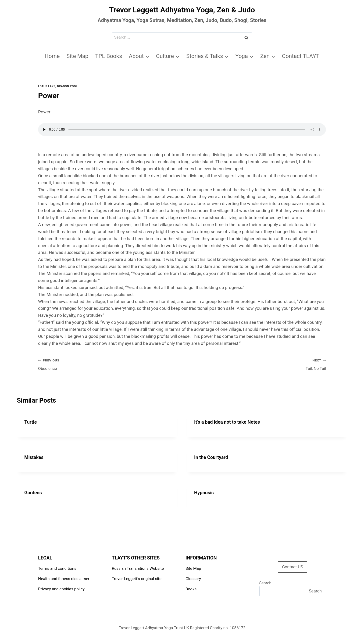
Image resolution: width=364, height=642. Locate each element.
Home (52, 56)
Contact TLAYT (301, 56)
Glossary (193, 579)
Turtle (31, 422)
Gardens (33, 493)
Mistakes (34, 457)
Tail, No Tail (256, 364)
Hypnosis (204, 493)
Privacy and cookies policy (61, 589)
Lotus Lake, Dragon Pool (58, 86)
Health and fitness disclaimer (64, 579)
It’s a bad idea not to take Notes (227, 422)
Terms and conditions (57, 568)
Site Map (77, 56)
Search (265, 583)
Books (191, 589)
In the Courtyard (211, 457)
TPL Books (109, 56)
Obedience (108, 364)
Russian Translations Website (138, 568)
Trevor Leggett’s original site (137, 579)
